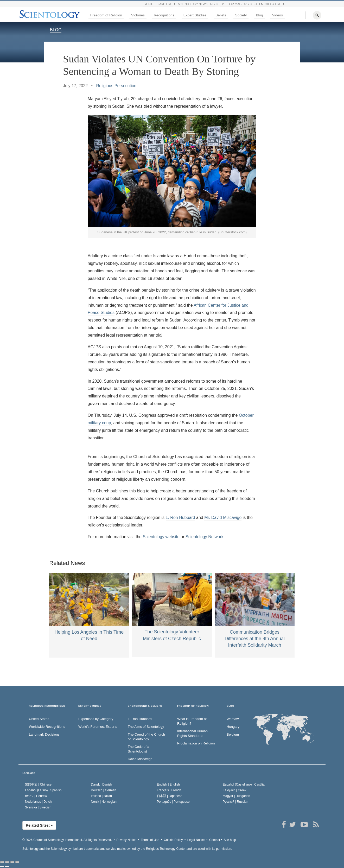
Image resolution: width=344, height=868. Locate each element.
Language (29, 773)
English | (168, 785)
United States (39, 719)
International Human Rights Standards (192, 734)
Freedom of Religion (106, 15)
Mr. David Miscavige (223, 517)
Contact (215, 840)
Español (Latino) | (43, 790)
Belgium (233, 734)
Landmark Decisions (44, 734)
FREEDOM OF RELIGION (193, 706)
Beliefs (221, 15)
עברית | (36, 796)
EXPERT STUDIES (90, 706)
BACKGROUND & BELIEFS (145, 706)
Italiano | (101, 796)
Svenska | (38, 807)
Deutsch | (103, 790)
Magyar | (236, 796)
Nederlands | (38, 802)
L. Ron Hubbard (180, 517)
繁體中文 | (38, 785)
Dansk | (101, 785)
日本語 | (170, 796)
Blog (259, 15)
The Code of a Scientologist (138, 749)
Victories (138, 15)
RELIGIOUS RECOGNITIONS (47, 706)
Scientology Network (205, 537)
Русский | (235, 802)
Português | (173, 802)
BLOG (56, 30)
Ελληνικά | (235, 790)
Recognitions (164, 15)
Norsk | (104, 802)
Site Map (230, 840)
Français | (169, 790)
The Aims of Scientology (146, 727)
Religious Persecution (116, 86)
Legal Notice (196, 840)
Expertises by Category (96, 719)
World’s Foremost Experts (98, 727)
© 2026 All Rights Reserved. (67, 840)
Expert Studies (195, 15)
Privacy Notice (126, 840)
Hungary (233, 727)
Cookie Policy (173, 840)
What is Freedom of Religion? (192, 721)
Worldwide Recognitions (47, 727)
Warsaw (233, 719)
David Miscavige (140, 759)
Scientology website (161, 537)
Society (241, 15)
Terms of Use (150, 840)
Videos (278, 15)
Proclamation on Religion (196, 743)
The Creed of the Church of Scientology (146, 737)
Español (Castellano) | (244, 785)
